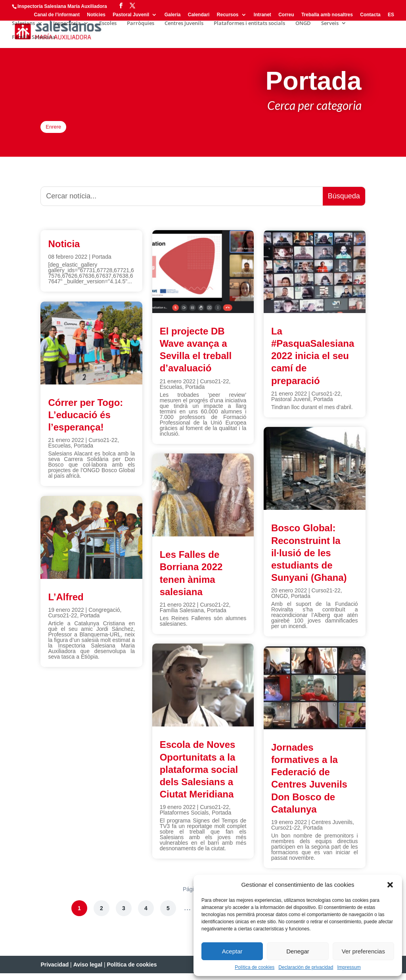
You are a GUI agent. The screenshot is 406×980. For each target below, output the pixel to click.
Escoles (108, 23)
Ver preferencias (363, 951)
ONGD (303, 23)
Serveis (330, 23)
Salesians (23, 23)
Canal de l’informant (57, 15)
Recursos (228, 15)
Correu (286, 15)
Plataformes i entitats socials (249, 23)
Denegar (298, 951)
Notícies (96, 15)
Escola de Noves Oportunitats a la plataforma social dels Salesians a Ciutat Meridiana (199, 776)
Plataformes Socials (184, 819)
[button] (390, 885)
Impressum (349, 967)
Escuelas (59, 452)
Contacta (370, 15)
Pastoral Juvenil (131, 15)
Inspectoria (67, 23)
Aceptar (232, 951)
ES (391, 15)
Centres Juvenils (184, 23)
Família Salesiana (34, 37)
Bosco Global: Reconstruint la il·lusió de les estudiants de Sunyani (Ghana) (309, 559)
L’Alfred (66, 603)
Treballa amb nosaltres (327, 15)
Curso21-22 (103, 446)
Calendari (199, 15)
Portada (102, 263)
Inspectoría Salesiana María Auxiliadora (62, 6)
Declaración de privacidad (306, 967)
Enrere (60, 130)
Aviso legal (88, 971)
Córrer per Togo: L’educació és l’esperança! (85, 421)
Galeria (173, 15)
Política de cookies (255, 967)
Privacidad (55, 971)
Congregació (104, 616)
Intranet (262, 15)
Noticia (64, 250)
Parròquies (141, 23)
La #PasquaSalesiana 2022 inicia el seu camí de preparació (313, 362)
